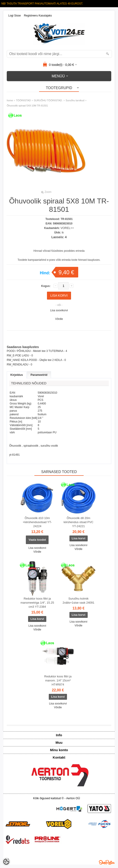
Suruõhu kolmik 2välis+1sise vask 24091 (79, 601)
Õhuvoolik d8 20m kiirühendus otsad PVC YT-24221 (78, 522)
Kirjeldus (17, 375)
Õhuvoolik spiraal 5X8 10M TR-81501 (27, 106)
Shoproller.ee (107, 862)
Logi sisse (14, 16)
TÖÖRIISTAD (23, 100)
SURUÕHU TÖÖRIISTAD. (48, 100)
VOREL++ (67, 228)
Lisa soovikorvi (59, 310)
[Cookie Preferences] (6, 862)
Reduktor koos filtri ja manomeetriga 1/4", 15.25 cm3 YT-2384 (37, 603)
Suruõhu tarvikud (75, 100)
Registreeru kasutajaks (38, 16)
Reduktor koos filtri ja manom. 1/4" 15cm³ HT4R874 (58, 680)
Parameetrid (39, 375)
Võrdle (59, 319)
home (10, 100)
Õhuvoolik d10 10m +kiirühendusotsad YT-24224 (37, 522)
